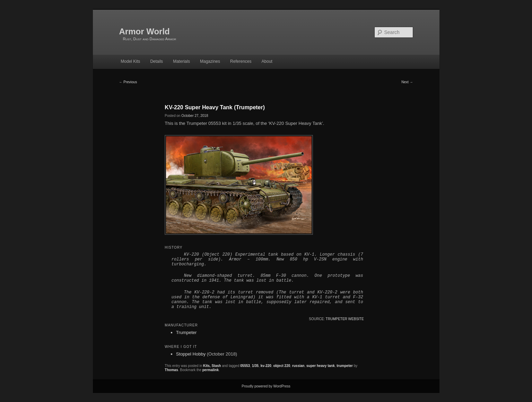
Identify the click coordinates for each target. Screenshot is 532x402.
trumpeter (345, 366)
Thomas (171, 370)
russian (298, 366)
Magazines (210, 61)
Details (156, 61)
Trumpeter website (345, 319)
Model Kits (130, 61)
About (267, 61)
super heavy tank (321, 366)
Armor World (145, 31)
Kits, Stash (212, 366)
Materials (181, 61)
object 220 (282, 366)
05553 (245, 366)
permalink (211, 370)
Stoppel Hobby (191, 354)
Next (407, 82)
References (241, 61)
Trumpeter (186, 332)
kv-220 (266, 366)
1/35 (255, 366)
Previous (128, 82)
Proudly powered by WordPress (266, 386)
